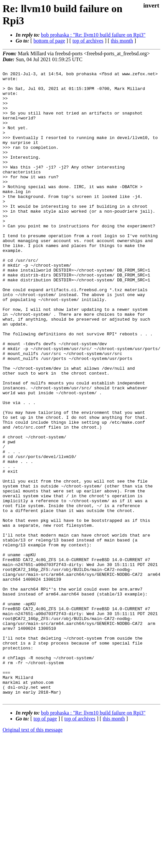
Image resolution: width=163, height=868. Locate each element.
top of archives (88, 41)
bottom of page (49, 41)
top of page (45, 845)
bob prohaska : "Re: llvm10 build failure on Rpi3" (93, 35)
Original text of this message (33, 856)
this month (122, 41)
